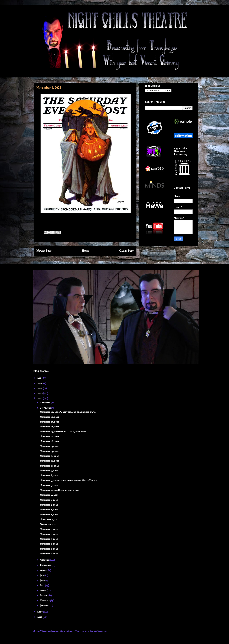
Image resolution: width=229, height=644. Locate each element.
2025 (40, 378)
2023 (40, 388)
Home (85, 251)
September (46, 565)
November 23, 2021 (49, 417)
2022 (40, 393)
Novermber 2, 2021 (49, 519)
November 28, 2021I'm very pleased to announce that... (68, 412)
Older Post (126, 251)
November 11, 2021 (49, 466)
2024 (40, 383)
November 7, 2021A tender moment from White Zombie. (68, 480)
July (43, 575)
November (46, 408)
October (45, 560)
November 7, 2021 (49, 485)
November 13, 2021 (49, 456)
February (45, 601)
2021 (40, 398)
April (43, 590)
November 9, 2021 (49, 471)
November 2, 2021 (49, 510)
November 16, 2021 (49, 436)
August (44, 570)
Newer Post (44, 251)
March (44, 595)
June (43, 580)
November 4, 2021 (49, 495)
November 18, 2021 (49, 427)
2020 (40, 612)
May (43, 585)
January (44, 606)
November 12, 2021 (49, 461)
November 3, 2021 (49, 500)
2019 (40, 617)
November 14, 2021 (49, 446)
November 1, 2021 (49, 524)
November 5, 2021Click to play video (59, 490)
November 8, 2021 (49, 475)
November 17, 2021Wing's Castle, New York (63, 432)
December (46, 403)
